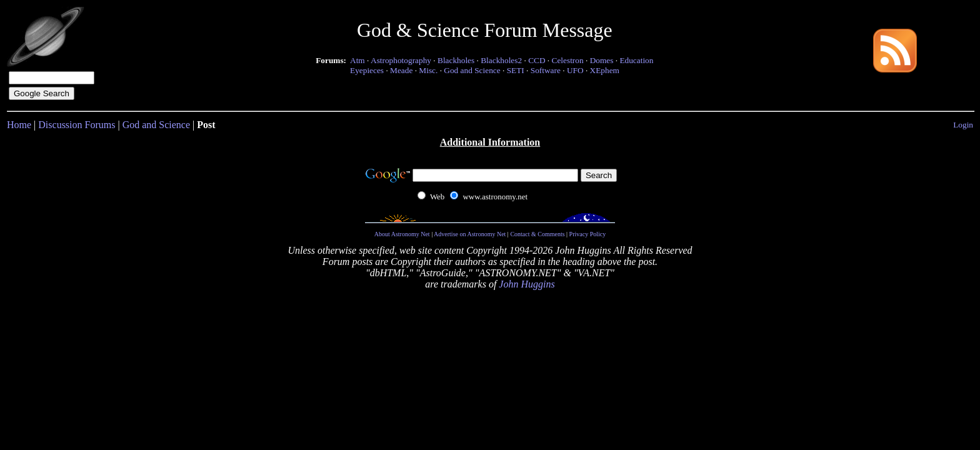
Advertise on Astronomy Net (470, 234)
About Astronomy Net (402, 234)
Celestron (568, 60)
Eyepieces (367, 70)
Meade (401, 70)
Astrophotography (401, 60)
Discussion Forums (77, 125)
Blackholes (456, 60)
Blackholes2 (501, 60)
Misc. (428, 70)
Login (963, 125)
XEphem (605, 70)
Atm (357, 60)
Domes (602, 60)
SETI (516, 70)
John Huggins (527, 284)
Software (546, 70)
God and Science (472, 70)
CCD (537, 60)
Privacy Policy (588, 234)
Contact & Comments (537, 234)
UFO (575, 70)
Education (636, 60)
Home (19, 125)
